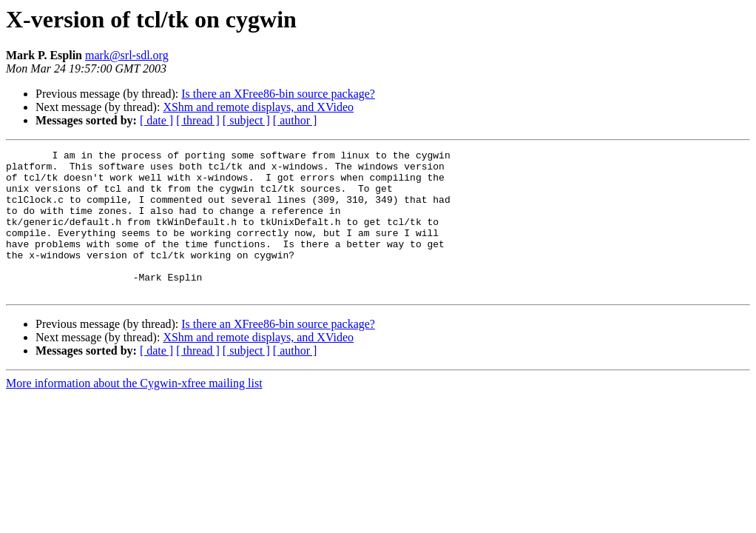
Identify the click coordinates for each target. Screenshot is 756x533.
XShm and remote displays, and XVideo (258, 107)
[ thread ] (198, 120)
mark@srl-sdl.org (127, 55)
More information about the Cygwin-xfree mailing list (134, 412)
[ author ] (295, 120)
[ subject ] (246, 120)
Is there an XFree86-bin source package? (278, 94)
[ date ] (156, 120)
